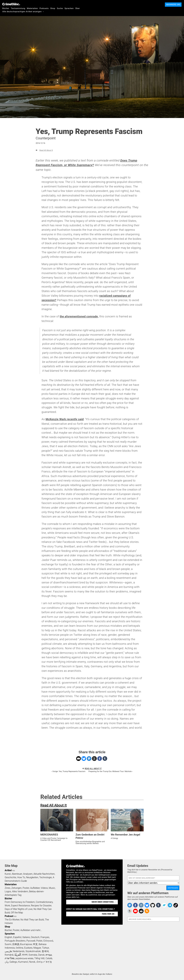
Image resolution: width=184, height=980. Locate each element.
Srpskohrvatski (33, 951)
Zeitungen (16, 888)
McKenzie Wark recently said (65, 419)
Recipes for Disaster (41, 906)
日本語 (16, 944)
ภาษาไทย (10, 958)
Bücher (6, 8)
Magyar (37, 948)
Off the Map (17, 913)
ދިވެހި (7, 962)
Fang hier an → (109, 914)
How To (21, 877)
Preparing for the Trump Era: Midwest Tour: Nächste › (110, 771)
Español (17, 937)
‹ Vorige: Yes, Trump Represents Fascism (68, 771)
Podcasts (44, 8)
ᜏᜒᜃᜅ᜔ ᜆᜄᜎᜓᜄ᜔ (44, 962)
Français (45, 937)
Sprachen (69, 8)
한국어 (45, 951)
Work (7, 906)
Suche (60, 8)
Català (49, 958)
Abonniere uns (173, 5)
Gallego (13, 962)
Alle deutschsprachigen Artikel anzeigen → (23, 11)
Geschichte (10, 877)
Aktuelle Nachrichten (44, 874)
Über (78, 8)
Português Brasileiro (15, 941)
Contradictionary (44, 902)
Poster (26, 888)
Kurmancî (23, 962)
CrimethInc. (11, 4)
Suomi (8, 944)
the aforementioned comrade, (79, 316)
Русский (31, 941)
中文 (35, 944)
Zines (8, 888)
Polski (39, 941)
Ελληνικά (48, 941)
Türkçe (45, 948)
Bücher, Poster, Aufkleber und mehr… (23, 930)
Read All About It (46, 150)
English (8, 937)
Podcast (9, 916)
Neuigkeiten (32, 877)
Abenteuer (17, 874)
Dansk (41, 955)
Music (52, 888)
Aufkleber (35, 888)
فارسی (8, 951)
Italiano (26, 937)
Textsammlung (18, 8)
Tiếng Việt (39, 958)
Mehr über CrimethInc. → (104, 902)
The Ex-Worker (12, 920)
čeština (19, 948)
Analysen (28, 874)
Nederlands (19, 951)
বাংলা (25, 955)
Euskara (28, 948)
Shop (53, 8)
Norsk (32, 962)
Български (26, 944)
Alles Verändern (20, 891)
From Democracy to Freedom (20, 902)
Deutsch (35, 937)
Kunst (8, 874)
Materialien (32, 8)
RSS (14, 871)
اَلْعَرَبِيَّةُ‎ (18, 955)
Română (9, 955)
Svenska (33, 955)
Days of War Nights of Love (19, 909)
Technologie (46, 877)
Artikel (8, 870)
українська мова (24, 958)
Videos (44, 888)
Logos (8, 891)
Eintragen (173, 888)
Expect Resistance (20, 906)
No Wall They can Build (32, 920)
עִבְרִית (49, 955)
